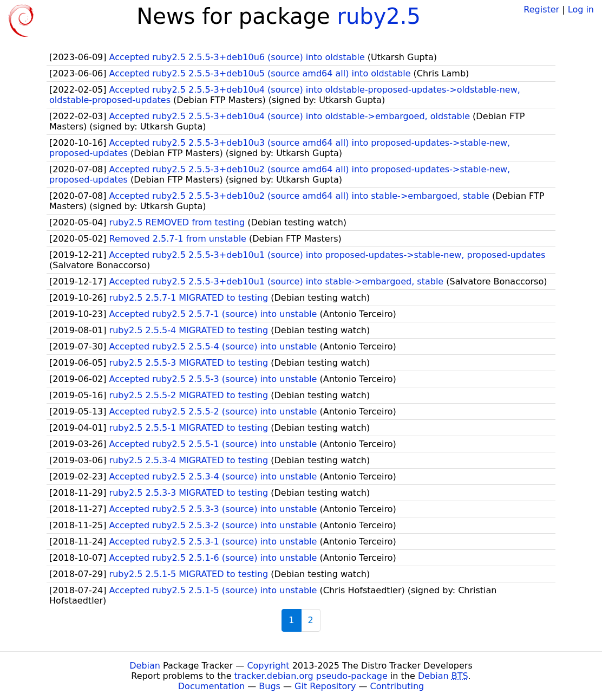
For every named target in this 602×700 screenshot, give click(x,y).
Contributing (397, 686)
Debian (145, 666)
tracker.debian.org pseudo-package (311, 676)
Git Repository (325, 686)
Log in (581, 9)
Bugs (270, 686)
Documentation (211, 686)
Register (541, 9)
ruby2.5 (378, 16)
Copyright (268, 666)
